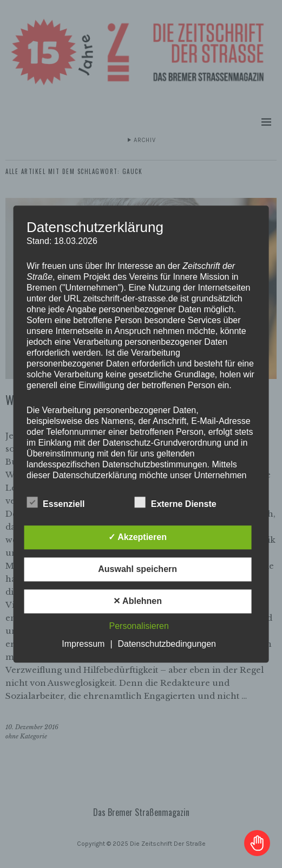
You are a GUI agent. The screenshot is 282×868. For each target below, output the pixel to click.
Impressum (83, 644)
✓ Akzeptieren (137, 537)
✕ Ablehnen (137, 601)
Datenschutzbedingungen (167, 644)
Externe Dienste (176, 503)
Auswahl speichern (137, 569)
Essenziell (55, 503)
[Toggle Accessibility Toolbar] (257, 843)
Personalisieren (139, 626)
